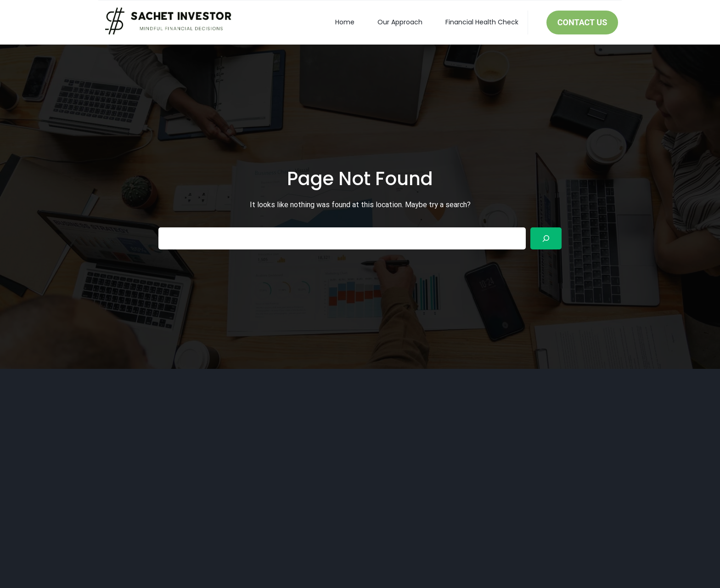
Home (345, 22)
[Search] (546, 238)
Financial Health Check (482, 22)
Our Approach (400, 22)
